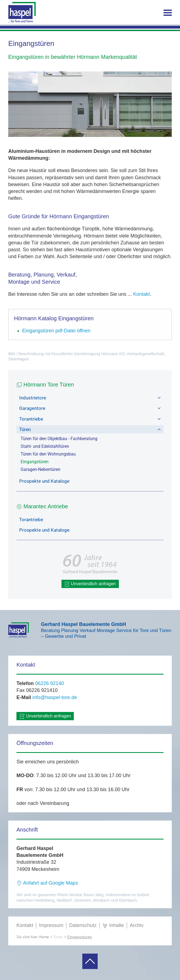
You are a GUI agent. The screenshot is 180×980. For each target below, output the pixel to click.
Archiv (137, 925)
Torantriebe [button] (90, 419)
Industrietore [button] (90, 398)
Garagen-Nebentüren (40, 469)
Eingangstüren (35, 462)
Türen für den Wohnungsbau (48, 454)
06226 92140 (50, 683)
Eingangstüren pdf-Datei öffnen (56, 331)
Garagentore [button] (90, 408)
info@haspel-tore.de (55, 697)
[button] (168, 12)
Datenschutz (83, 925)
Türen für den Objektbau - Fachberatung (59, 439)
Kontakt (141, 294)
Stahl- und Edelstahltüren (45, 446)
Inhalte (113, 925)
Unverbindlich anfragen (90, 584)
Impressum (51, 925)
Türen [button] (90, 429)
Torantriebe (31, 520)
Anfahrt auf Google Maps (47, 883)
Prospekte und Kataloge (44, 481)
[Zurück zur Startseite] (22, 13)
